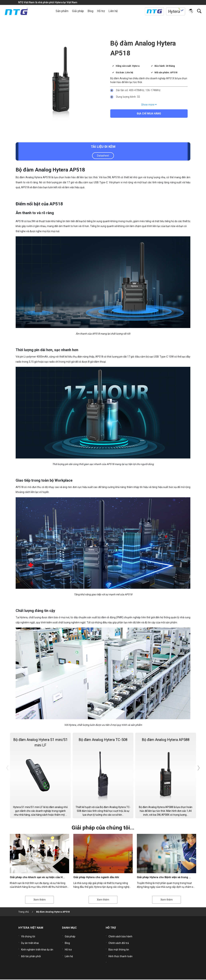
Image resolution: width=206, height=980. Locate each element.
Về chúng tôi (28, 936)
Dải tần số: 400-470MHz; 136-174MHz (138, 90)
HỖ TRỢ (111, 928)
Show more (149, 105)
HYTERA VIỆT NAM (31, 928)
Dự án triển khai (30, 942)
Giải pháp (70, 936)
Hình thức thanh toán (120, 953)
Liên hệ (113, 11)
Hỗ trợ (68, 947)
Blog (90, 11)
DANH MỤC (69, 928)
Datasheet (103, 156)
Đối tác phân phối (31, 953)
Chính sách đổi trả (119, 942)
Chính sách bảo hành (120, 936)
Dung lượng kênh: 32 (128, 97)
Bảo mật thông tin (119, 947)
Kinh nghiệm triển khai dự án (37, 947)
